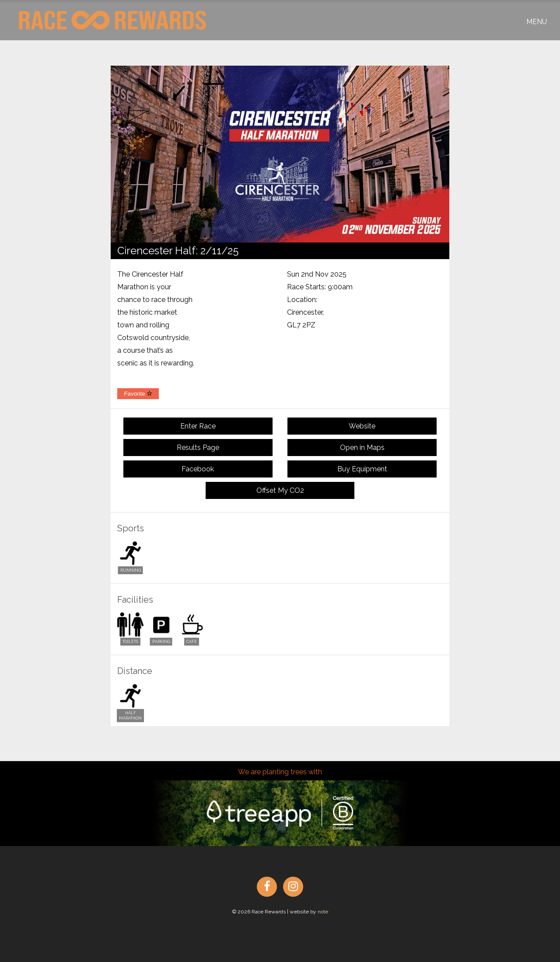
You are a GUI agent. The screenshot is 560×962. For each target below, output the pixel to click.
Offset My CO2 (280, 490)
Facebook (198, 469)
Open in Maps (362, 448)
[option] (280, 154)
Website (362, 426)
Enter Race (198, 426)
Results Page (198, 448)
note (323, 912)
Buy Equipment (362, 469)
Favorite (138, 394)
